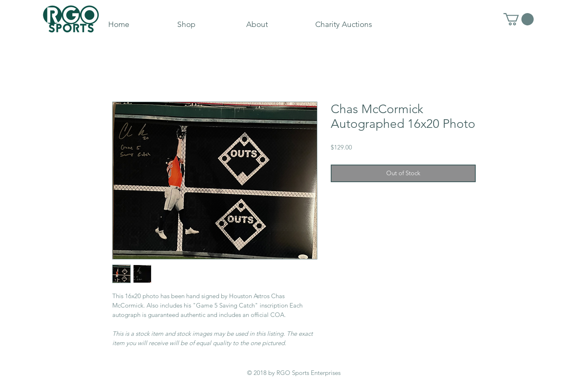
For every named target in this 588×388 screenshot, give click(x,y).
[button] (519, 19)
